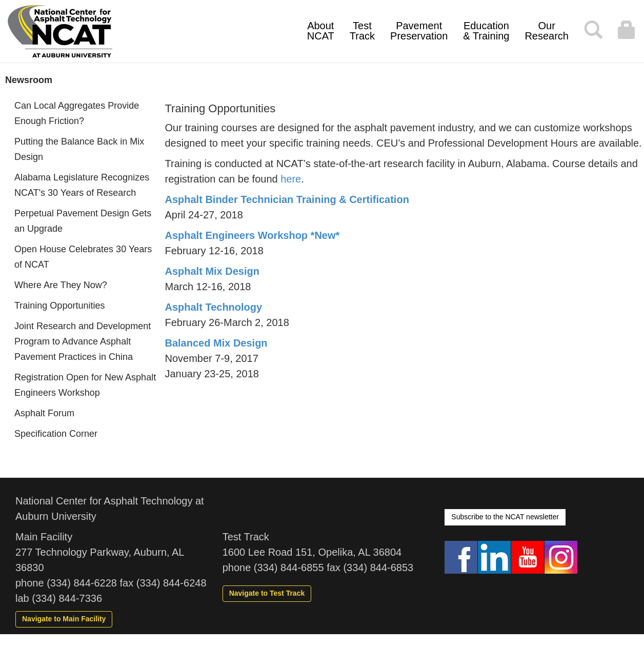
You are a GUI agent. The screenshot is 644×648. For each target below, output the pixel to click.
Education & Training (486, 31)
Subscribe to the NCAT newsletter (505, 517)
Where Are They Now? (61, 285)
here (291, 179)
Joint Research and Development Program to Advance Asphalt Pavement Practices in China (83, 341)
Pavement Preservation (419, 31)
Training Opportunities (59, 306)
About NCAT (321, 31)
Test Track (362, 31)
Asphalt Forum (44, 413)
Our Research (547, 31)
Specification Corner (56, 434)
